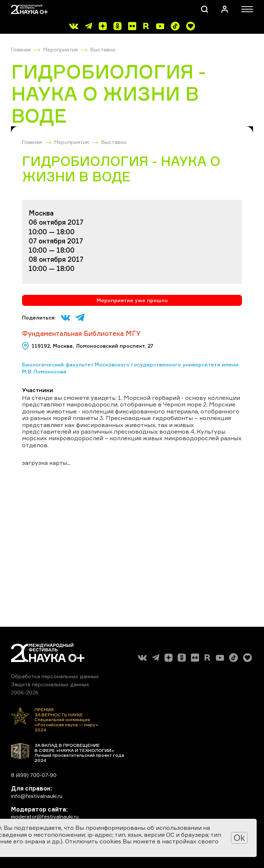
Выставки (103, 49)
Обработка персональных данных (55, 676)
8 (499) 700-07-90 (34, 775)
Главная (21, 49)
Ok (239, 838)
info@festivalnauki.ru (37, 796)
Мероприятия (61, 49)
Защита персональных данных (50, 684)
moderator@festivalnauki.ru (45, 816)
